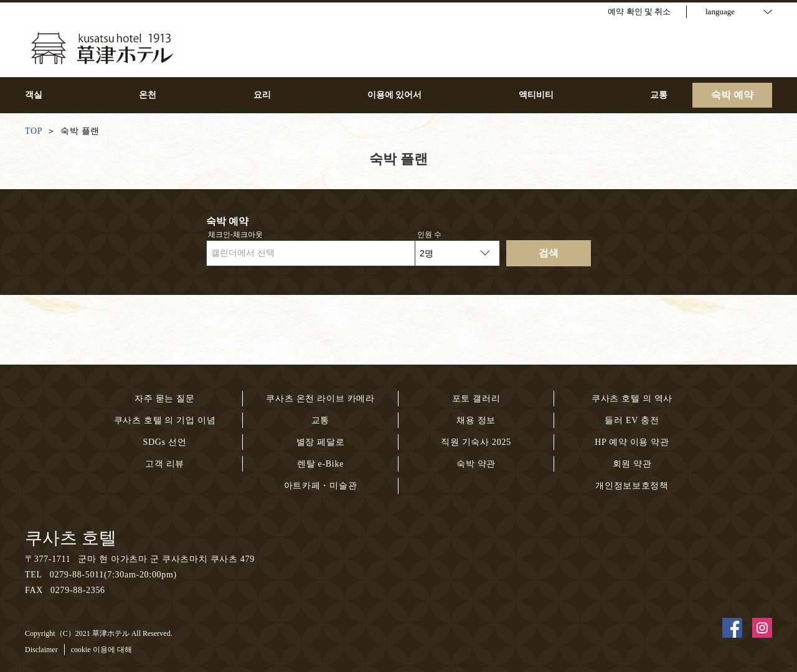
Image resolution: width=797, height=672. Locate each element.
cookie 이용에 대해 (101, 650)
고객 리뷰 (165, 464)
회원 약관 (632, 464)
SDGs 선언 (165, 442)
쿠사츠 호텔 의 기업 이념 (165, 420)
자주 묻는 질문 (165, 399)
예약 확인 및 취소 (639, 12)
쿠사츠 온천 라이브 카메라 (320, 399)
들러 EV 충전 (632, 420)
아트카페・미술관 (321, 486)
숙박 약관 (476, 464)
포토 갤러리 (476, 399)
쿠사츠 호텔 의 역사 (632, 399)
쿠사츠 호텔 (71, 538)
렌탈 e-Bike (320, 464)
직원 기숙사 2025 (476, 442)
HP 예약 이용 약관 (632, 442)
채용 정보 (476, 420)
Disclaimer (41, 650)
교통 (320, 420)
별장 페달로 (321, 442)
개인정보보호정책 (632, 486)
